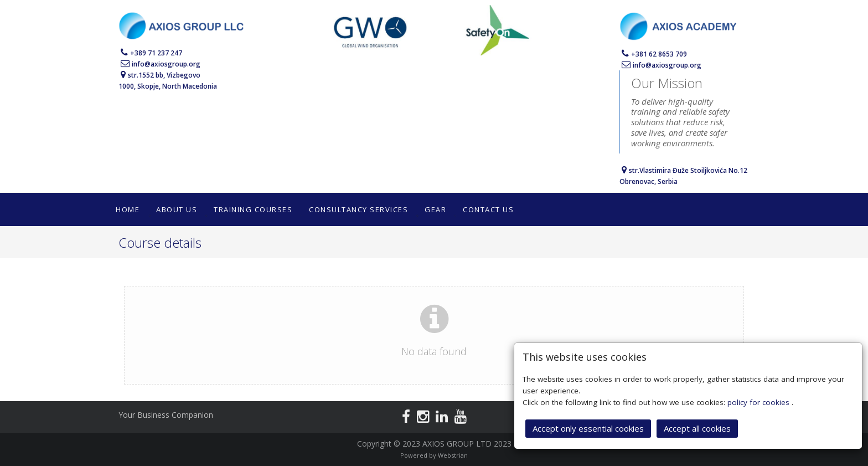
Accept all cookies (697, 427)
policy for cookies (759, 401)
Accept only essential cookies (588, 427)
